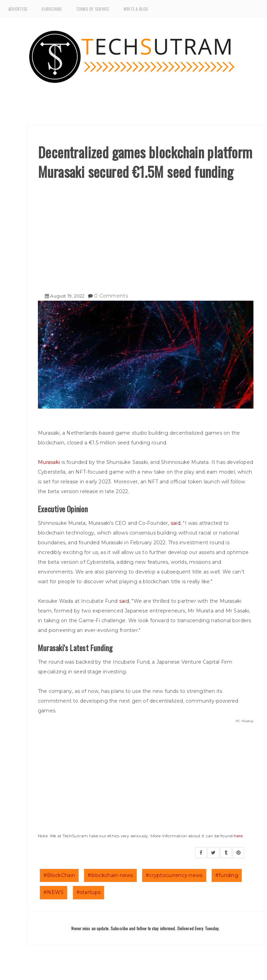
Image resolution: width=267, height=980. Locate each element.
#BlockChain (59, 875)
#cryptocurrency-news (174, 875)
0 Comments (111, 296)
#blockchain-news (110, 875)
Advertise (18, 9)
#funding (227, 875)
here (238, 836)
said (176, 523)
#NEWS (54, 892)
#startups (89, 892)
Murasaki (50, 462)
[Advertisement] (146, 234)
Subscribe (52, 9)
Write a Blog (136, 9)
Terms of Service (93, 9)
